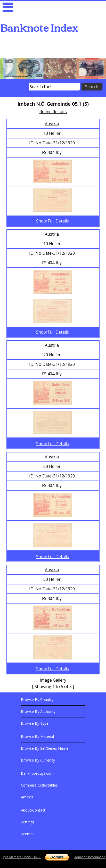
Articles (27, 797)
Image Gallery (53, 680)
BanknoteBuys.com (37, 773)
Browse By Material (37, 736)
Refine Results (53, 112)
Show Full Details (52, 221)
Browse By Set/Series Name (45, 748)
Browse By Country (37, 700)
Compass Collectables (39, 785)
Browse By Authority (38, 711)
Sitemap (28, 834)
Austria (52, 124)
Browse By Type (35, 723)
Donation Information (90, 857)
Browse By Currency (38, 760)
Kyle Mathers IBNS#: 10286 (22, 857)
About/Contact (33, 810)
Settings (28, 822)
